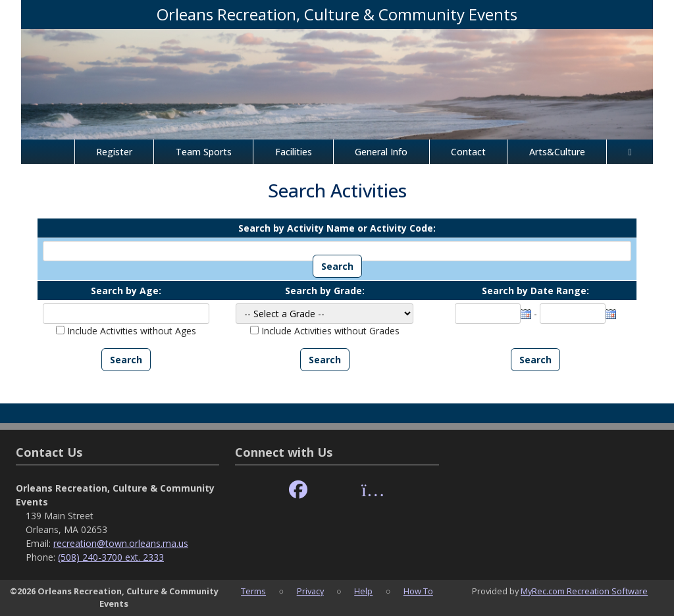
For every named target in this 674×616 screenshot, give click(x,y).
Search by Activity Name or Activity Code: (337, 228)
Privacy (310, 591)
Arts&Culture (557, 152)
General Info (381, 152)
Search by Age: (126, 291)
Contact (468, 152)
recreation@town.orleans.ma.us (121, 543)
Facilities (294, 152)
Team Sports (204, 152)
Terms (253, 591)
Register (114, 152)
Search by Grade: (325, 291)
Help (363, 591)
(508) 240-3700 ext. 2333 (111, 557)
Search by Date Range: (535, 291)
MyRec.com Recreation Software (584, 591)
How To (418, 591)
